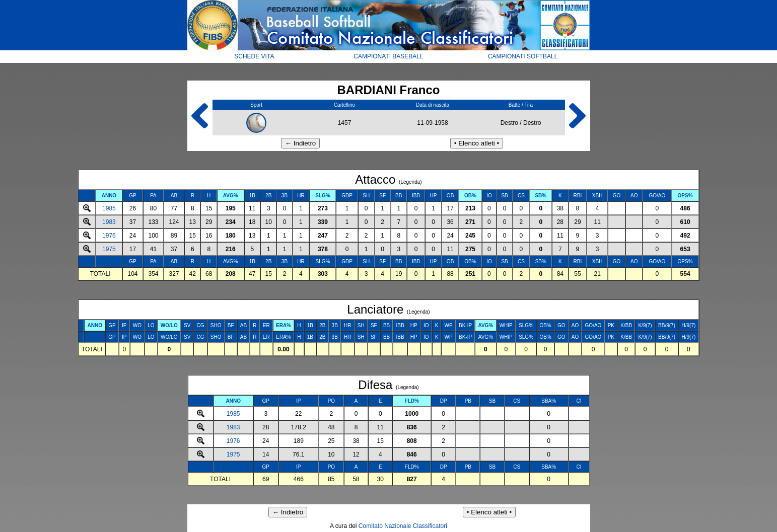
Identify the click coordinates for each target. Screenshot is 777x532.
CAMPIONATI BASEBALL (388, 56)
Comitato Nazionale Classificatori (403, 526)
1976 (109, 236)
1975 (109, 249)
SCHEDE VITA (254, 56)
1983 (109, 222)
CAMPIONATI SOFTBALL (523, 56)
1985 (109, 208)
